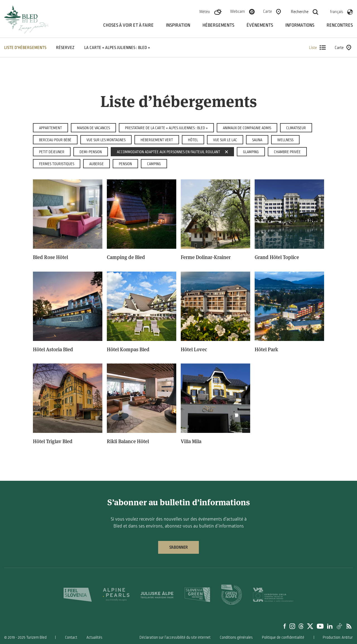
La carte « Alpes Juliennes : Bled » (117, 48)
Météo (205, 12)
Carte (267, 11)
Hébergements (218, 25)
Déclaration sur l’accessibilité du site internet (175, 637)
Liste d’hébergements (25, 48)
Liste (317, 47)
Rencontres (340, 25)
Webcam (237, 11)
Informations (300, 25)
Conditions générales (236, 637)
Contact (71, 637)
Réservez (65, 48)
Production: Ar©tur (338, 637)
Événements (260, 25)
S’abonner (178, 547)
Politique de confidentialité (283, 637)
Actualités (94, 637)
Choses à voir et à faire (128, 25)
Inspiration (178, 25)
